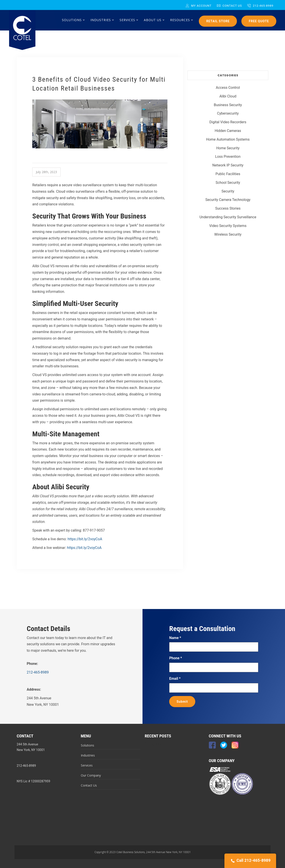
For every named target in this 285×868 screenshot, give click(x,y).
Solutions (88, 745)
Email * (175, 679)
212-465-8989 (260, 6)
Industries (88, 755)
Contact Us (229, 6)
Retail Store (218, 21)
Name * (175, 638)
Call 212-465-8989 (250, 861)
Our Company (91, 775)
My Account (198, 6)
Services (87, 765)
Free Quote (259, 21)
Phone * (176, 658)
